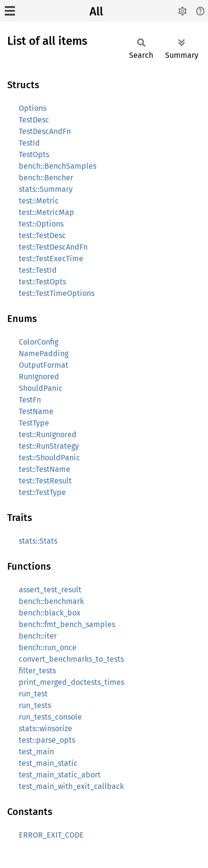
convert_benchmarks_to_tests (71, 659)
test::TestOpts (42, 282)
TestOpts (34, 154)
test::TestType (42, 492)
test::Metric (39, 201)
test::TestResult (45, 481)
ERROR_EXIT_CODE (51, 835)
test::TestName (45, 469)
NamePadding (44, 354)
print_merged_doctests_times (71, 682)
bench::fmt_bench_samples (67, 624)
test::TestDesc (42, 235)
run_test (33, 694)
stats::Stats (38, 541)
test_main (36, 752)
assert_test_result (50, 590)
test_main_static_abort (60, 775)
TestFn (30, 400)
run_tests (35, 705)
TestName (36, 411)
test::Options (41, 224)
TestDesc (34, 120)
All (96, 12)
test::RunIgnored (48, 434)
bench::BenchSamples (58, 166)
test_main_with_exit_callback (71, 786)
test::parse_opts (47, 740)
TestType (34, 423)
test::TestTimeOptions (57, 293)
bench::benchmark (51, 601)
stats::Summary (46, 189)
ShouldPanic (41, 388)
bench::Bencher (46, 178)
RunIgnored (39, 377)
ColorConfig (39, 342)
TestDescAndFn (45, 131)
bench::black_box (50, 613)
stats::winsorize (45, 728)
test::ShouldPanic (49, 458)
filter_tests (37, 671)
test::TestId (38, 270)
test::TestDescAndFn (53, 247)
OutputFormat (44, 365)
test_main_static (48, 763)
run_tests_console (50, 717)
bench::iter (38, 636)
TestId (29, 143)
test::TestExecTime (51, 259)
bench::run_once (48, 648)
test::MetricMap (46, 212)
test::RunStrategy (49, 446)
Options (32, 108)
